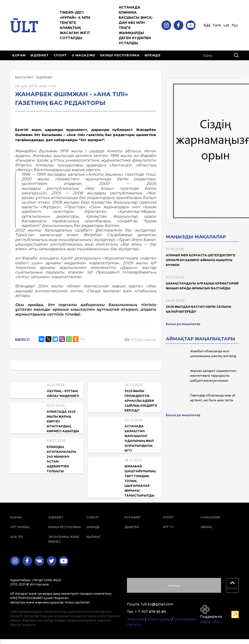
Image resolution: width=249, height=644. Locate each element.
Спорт (60, 55)
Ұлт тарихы (20, 527)
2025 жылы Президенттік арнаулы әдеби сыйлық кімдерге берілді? (141, 401)
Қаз (207, 25)
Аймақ (206, 527)
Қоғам (19, 55)
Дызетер (132, 527)
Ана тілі (17, 537)
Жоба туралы (159, 619)
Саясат (93, 517)
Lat (226, 25)
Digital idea (210, 622)
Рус (235, 25)
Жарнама (135, 619)
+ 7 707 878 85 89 (150, 612)
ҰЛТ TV (168, 527)
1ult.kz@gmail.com (157, 604)
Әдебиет (40, 55)
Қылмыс (94, 537)
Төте (217, 25)
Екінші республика (120, 55)
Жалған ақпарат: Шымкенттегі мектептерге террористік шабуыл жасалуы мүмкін (213, 376)
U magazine (84, 55)
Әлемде (153, 55)
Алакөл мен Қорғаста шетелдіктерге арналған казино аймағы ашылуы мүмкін (200, 260)
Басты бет (24, 77)
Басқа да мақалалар (183, 324)
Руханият (133, 517)
